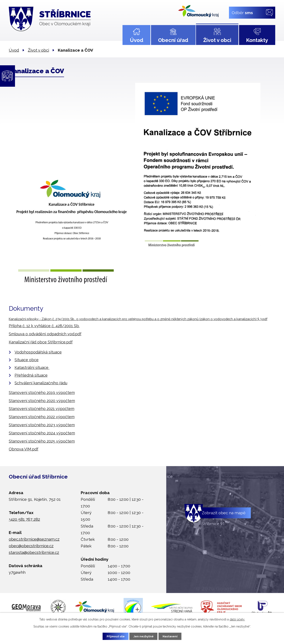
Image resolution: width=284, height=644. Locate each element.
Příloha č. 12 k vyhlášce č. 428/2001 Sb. (44, 326)
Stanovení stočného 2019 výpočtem (42, 393)
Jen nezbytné (144, 636)
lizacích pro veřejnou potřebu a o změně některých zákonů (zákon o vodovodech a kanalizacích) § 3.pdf (188, 319)
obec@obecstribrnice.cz (31, 546)
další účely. (237, 619)
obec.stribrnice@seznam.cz (34, 539)
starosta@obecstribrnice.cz (34, 552)
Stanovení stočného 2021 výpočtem (42, 409)
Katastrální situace (32, 367)
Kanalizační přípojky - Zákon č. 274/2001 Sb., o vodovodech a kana (59, 319)
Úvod (137, 40)
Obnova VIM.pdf (24, 449)
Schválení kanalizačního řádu (41, 383)
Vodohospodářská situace (38, 352)
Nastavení (172, 636)
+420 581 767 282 (24, 519)
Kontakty (257, 40)
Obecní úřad (173, 40)
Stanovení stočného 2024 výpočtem (42, 433)
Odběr (242, 12)
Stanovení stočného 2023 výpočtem (42, 425)
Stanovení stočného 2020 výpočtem (42, 401)
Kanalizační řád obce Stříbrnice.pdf (41, 342)
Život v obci (217, 40)
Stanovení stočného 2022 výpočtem (42, 417)
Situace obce (27, 360)
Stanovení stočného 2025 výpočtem (42, 441)
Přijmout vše (114, 636)
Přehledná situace (31, 375)
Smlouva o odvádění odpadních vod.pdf (45, 334)
